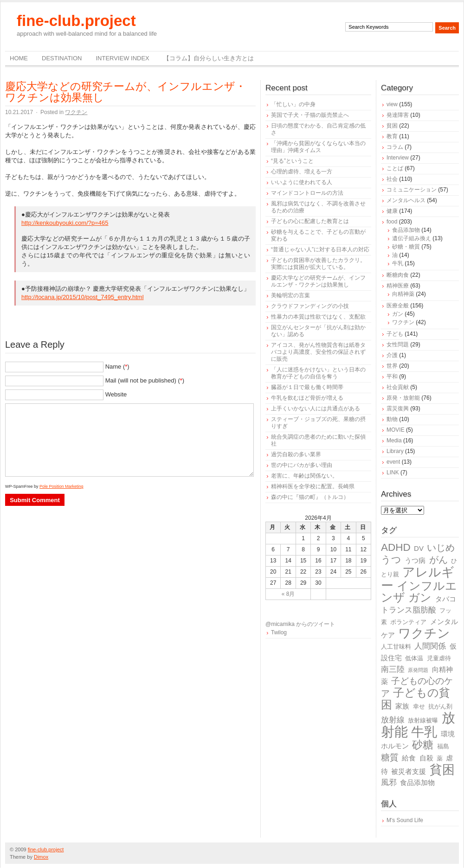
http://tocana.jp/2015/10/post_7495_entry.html (83, 297)
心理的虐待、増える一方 (302, 172)
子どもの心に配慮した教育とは (310, 221)
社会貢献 (398, 387)
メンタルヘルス (406, 200)
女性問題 (398, 345)
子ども (395, 334)
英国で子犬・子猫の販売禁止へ (310, 115)
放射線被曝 (423, 720)
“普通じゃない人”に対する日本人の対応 (320, 249)
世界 (392, 366)
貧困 (392, 126)
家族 (402, 706)
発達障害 (398, 115)
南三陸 (393, 669)
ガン (398, 314)
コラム (395, 147)
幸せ (419, 706)
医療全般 (398, 306)
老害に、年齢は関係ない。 (304, 476)
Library (395, 451)
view (392, 104)
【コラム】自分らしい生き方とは (209, 58)
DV (419, 548)
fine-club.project (76, 21)
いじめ (441, 548)
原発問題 (418, 670)
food (392, 222)
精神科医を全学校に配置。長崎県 (313, 486)
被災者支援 (409, 771)
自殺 (426, 758)
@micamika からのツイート (300, 624)
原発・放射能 (403, 398)
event (393, 462)
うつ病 (415, 560)
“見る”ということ (292, 161)
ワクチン (76, 112)
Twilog (279, 632)
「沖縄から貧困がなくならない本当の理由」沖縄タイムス (318, 147)
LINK (393, 472)
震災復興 (398, 408)
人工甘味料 (396, 647)
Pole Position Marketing (61, 486)
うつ (391, 560)
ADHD (396, 547)
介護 (392, 355)
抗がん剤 (440, 706)
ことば (395, 168)
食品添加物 (406, 230)
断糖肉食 (398, 275)
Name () (117, 367)
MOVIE (396, 430)
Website (116, 394)
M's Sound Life (405, 820)
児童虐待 (439, 658)
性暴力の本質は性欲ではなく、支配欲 (318, 317)
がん (438, 560)
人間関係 (430, 646)
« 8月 (288, 594)
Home (19, 58)
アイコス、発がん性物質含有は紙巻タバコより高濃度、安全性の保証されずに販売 (318, 352)
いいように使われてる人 (302, 182)
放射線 (393, 720)
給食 (409, 758)
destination (62, 58)
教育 (392, 136)
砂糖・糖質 (406, 247)
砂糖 (423, 745)
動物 (392, 419)
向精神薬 (403, 294)
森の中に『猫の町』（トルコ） (310, 497)
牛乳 (398, 263)
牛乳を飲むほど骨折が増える (307, 398)
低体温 (414, 658)
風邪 (389, 782)
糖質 (390, 757)
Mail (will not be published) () (145, 380)
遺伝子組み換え (412, 238)
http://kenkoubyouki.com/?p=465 (65, 223)
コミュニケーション (412, 190)
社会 (392, 179)
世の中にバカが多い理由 (302, 465)
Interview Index (122, 58)
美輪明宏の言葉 (290, 295)
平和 (392, 377)
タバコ (446, 599)
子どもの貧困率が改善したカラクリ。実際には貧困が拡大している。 (318, 264)
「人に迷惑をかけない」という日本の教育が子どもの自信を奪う (318, 373)
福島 (443, 746)
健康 (392, 211)
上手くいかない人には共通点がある (316, 408)
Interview (398, 158)
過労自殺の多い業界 (296, 454)
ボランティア (408, 622)
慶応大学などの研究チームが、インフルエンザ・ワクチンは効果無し (126, 92)
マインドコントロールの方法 (307, 193)
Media (394, 440)
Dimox (41, 857)
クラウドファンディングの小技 (310, 306)
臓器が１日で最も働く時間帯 (307, 387)
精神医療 (398, 286)
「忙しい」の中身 (293, 104)
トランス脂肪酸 (409, 610)
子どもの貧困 (416, 699)
